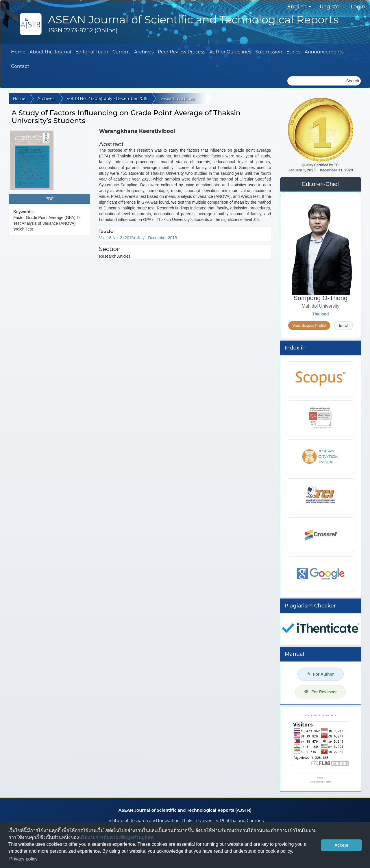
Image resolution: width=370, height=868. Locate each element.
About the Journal (50, 52)
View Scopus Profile (309, 325)
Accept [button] (341, 845)
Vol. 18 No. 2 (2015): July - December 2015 (107, 98)
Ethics (294, 52)
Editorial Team (92, 52)
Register (331, 7)
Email (344, 325)
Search (353, 81)
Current (121, 52)
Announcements (324, 52)
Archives (144, 52)
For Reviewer (320, 692)
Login (358, 7)
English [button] (299, 7)
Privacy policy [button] (23, 859)
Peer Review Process (182, 52)
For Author (321, 674)
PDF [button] (49, 199)
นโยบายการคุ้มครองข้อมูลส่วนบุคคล (116, 837)
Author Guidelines (230, 52)
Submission (269, 52)
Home (18, 52)
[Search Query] (316, 81)
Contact (20, 66)
